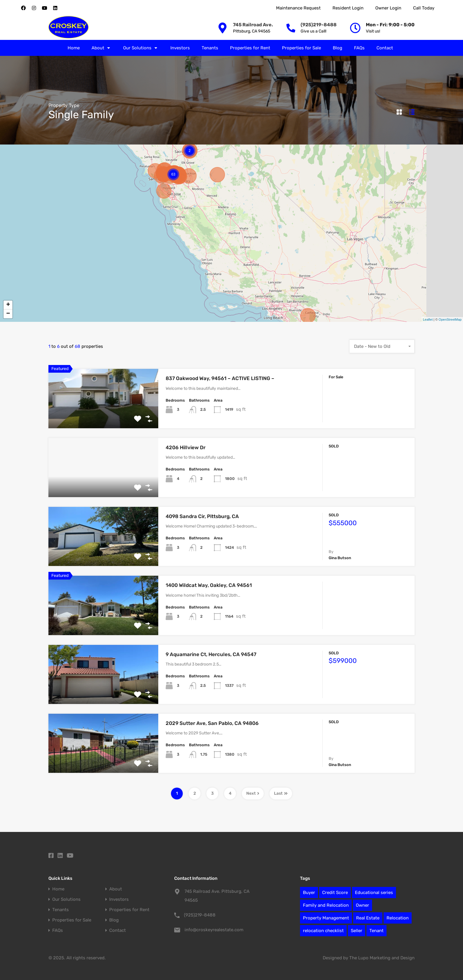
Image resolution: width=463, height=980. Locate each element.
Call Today (424, 8)
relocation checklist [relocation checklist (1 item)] (323, 931)
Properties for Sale (301, 48)
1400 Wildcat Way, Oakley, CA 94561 (209, 585)
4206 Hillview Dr (186, 447)
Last (281, 793)
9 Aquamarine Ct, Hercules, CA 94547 (211, 654)
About (101, 48)
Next (253, 793)
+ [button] (8, 305)
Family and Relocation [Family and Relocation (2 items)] (326, 905)
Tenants (210, 48)
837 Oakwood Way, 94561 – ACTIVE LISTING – (220, 378)
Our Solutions (141, 48)
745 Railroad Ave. (253, 25)
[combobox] (382, 346)
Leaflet (428, 319)
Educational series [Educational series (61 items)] (374, 893)
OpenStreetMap (450, 319)
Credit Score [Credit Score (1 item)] (335, 893)
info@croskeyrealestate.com (214, 930)
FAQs (359, 48)
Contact (385, 48)
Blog (338, 48)
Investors (180, 48)
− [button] (8, 314)
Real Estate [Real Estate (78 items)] (368, 918)
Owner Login (388, 8)
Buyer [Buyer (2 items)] (309, 893)
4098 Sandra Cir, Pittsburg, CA (202, 516)
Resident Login (348, 8)
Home (74, 48)
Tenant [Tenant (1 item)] (376, 931)
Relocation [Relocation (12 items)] (398, 918)
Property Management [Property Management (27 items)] (326, 918)
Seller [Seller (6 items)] (357, 931)
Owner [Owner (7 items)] (362, 905)
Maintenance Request (298, 8)
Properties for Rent (250, 48)
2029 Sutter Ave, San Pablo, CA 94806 (212, 723)
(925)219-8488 (319, 25)
